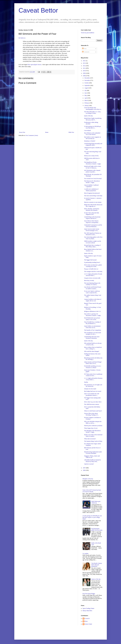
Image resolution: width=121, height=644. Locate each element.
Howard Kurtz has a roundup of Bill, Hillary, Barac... (92, 246)
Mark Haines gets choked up (96, 502)
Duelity (86, 382)
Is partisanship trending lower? (92, 262)
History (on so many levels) (91, 156)
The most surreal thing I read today (93, 196)
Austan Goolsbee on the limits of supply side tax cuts (93, 300)
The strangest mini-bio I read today (93, 271)
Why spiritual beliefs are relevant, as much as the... (93, 344)
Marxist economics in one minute (93, 202)
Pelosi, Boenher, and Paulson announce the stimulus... (92, 210)
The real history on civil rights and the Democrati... (93, 385)
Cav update (86, 554)
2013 (84, 63)
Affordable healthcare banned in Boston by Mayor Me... (92, 461)
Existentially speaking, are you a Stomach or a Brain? (92, 367)
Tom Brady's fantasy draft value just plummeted (97, 565)
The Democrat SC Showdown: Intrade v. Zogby (92, 182)
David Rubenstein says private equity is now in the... (92, 319)
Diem (86, 621)
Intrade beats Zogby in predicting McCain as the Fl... (93, 119)
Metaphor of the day (88, 479)
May (86, 95)
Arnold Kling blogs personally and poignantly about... (93, 144)
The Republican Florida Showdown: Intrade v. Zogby (92, 163)
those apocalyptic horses (34, 64)
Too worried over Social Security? (93, 179)
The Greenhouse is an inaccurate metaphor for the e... (93, 333)
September (87, 85)
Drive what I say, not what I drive (93, 402)
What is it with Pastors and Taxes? (93, 411)
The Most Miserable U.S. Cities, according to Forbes (92, 112)
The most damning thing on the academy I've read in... (92, 284)
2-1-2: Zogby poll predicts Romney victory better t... (93, 379)
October (87, 83)
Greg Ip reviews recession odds (92, 278)
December (87, 78)
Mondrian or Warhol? (90, 141)
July (86, 90)
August (86, 88)
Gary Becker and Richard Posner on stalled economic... (93, 288)
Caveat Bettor (38, 10)
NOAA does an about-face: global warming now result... (93, 266)
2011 (84, 68)
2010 (84, 71)
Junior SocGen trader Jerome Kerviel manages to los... (92, 230)
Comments (86, 52)
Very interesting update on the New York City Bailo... (93, 238)
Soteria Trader (88, 624)
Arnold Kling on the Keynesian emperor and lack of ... (92, 218)
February (87, 103)
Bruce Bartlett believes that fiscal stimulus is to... (93, 250)
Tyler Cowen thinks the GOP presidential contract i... (92, 394)
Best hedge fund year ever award (93, 391)
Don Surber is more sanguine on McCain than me (92, 138)
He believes (22, 38)
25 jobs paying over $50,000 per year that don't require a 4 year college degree (92, 517)
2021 (84, 61)
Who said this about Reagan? (92, 351)
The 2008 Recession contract (92, 404)
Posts (84, 49)
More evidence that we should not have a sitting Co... (93, 348)
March (86, 100)
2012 (84, 66)
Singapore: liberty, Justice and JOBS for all (92, 457)
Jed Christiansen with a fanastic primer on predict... (92, 171)
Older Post (71, 132)
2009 (84, 73)
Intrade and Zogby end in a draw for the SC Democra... (93, 167)
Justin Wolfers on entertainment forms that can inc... (92, 327)
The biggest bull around (90, 260)
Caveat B (87, 618)
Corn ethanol (87, 130)
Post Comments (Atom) (32, 135)
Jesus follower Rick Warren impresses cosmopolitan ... (92, 222)
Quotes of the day (96, 579)
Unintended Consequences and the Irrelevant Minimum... (93, 226)
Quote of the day (88, 116)
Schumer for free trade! (90, 389)
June (86, 93)
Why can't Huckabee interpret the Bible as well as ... (93, 422)
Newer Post (22, 132)
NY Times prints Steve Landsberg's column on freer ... (93, 375)
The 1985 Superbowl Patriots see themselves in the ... (93, 234)
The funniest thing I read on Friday (93, 441)
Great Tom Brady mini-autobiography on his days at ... (93, 108)
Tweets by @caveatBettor (88, 33)
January (87, 106)
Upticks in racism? (89, 464)
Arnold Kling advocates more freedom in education (92, 337)
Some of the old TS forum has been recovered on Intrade (92, 491)
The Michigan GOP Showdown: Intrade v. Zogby (92, 431)
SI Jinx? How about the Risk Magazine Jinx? (92, 214)
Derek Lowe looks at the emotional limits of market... (93, 435)
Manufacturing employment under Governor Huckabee (93, 453)
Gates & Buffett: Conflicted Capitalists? (91, 186)
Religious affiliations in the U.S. (92, 311)
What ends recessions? (90, 439)
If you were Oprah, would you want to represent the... (92, 292)
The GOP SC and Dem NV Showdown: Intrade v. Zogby (92, 315)
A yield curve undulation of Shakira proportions (91, 190)
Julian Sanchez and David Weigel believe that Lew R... (93, 363)
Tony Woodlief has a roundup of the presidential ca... (92, 323)
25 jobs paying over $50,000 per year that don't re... (92, 127)
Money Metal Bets (87, 611)
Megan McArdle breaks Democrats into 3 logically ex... (93, 205)
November (87, 80)
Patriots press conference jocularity (93, 426)
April (86, 98)
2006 (84, 470)
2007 (84, 468)
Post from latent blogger (89, 594)
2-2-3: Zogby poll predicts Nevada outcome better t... (93, 275)
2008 (84, 76)
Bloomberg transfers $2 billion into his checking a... (93, 359)
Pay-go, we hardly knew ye (91, 269)
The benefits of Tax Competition (92, 330)
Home (47, 132)
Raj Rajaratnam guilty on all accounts (97, 529)
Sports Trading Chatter (88, 608)
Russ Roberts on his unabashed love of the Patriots (92, 134)
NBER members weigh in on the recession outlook (92, 242)
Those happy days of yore (91, 428)
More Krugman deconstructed (92, 193)
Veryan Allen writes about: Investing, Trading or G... (91, 414)
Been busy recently (89, 281)
